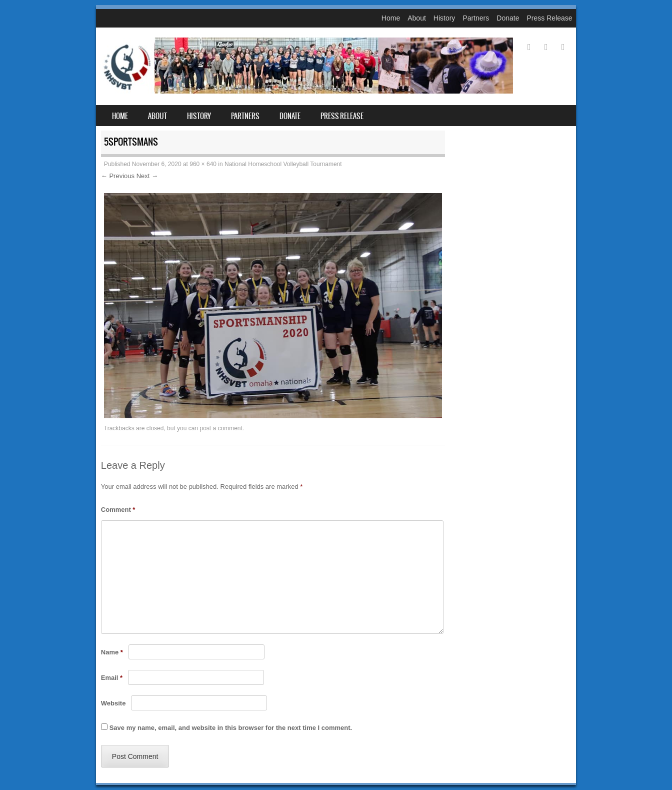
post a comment (221, 428)
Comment (118, 510)
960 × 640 (203, 164)
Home (391, 18)
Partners (476, 18)
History (444, 18)
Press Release (549, 18)
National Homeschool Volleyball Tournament (283, 164)
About (417, 18)
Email (112, 678)
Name (112, 652)
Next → (147, 176)
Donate (508, 18)
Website (113, 703)
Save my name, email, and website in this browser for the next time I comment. (231, 728)
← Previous (118, 176)
